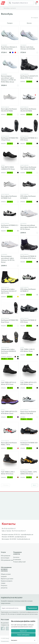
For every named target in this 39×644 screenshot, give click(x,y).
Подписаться (32, 608)
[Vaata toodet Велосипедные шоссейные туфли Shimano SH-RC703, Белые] (10, 244)
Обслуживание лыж (7, 560)
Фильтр (29, 23)
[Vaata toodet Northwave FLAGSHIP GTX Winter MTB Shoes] (29, 64)
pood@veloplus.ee (20, 537)
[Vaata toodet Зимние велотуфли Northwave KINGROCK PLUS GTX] (10, 337)
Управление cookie (7, 641)
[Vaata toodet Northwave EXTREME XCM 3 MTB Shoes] (29, 431)
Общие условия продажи (6, 575)
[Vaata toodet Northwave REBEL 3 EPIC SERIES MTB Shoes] (29, 460)
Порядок (10, 23)
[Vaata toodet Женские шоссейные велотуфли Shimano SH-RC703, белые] (29, 213)
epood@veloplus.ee (27, 535)
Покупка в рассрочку (4, 587)
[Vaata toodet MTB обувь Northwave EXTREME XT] (29, 277)
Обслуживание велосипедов (6, 557)
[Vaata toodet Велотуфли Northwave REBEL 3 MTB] (10, 431)
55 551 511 (17, 535)
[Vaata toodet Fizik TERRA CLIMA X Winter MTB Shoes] (10, 460)
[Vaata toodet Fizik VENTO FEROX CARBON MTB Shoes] (10, 155)
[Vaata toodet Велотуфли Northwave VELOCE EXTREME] (10, 97)
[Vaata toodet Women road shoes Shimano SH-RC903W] (29, 35)
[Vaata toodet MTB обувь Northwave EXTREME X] (29, 184)
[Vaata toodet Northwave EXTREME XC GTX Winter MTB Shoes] (29, 244)
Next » (35, 485)
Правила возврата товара (7, 582)
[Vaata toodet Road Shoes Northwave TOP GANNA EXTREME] (29, 155)
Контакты (16, 557)
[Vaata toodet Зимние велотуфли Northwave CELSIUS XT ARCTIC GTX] (10, 277)
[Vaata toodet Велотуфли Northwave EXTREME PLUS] (10, 184)
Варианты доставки (7, 579)
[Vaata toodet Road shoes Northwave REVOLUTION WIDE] (29, 400)
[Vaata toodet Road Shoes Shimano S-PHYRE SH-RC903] (10, 35)
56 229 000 (13, 539)
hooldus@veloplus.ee (23, 539)
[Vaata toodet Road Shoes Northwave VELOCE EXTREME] (29, 97)
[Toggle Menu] (4, 3)
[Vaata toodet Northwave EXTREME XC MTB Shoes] (29, 308)
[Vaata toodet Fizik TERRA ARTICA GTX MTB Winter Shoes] (29, 370)
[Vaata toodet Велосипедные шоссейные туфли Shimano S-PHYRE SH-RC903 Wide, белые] (10, 64)
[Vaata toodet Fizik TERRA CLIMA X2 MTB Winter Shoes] (29, 337)
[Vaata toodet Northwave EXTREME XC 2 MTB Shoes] (29, 126)
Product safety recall (19, 562)
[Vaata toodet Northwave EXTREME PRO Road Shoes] (10, 308)
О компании (17, 560)
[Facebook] (3, 628)
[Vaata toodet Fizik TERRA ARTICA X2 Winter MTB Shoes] (10, 370)
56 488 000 (11, 537)
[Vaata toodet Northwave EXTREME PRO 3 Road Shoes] (10, 126)
